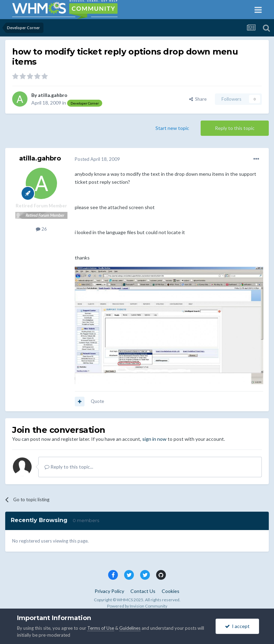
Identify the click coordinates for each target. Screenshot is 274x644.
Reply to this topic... (69, 467)
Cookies (171, 591)
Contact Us (143, 591)
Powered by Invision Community (137, 606)
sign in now (154, 439)
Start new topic (172, 128)
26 (41, 229)
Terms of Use (101, 628)
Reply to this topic (235, 128)
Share (198, 99)
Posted (97, 159)
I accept (237, 626)
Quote (97, 401)
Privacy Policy (109, 591)
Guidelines (130, 628)
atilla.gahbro (53, 95)
